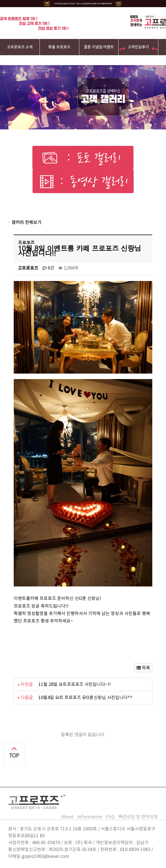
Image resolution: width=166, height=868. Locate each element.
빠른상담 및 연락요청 (138, 817)
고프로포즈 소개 (20, 47)
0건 (48, 268)
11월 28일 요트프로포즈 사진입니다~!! (75, 684)
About (67, 817)
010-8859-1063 (135, 849)
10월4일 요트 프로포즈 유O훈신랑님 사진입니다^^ (85, 697)
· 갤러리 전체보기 (25, 222)
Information (90, 817)
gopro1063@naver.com (45, 856)
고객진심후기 (138, 47)
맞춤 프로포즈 (59, 47)
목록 (143, 668)
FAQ (110, 817)
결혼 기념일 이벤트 (99, 47)
